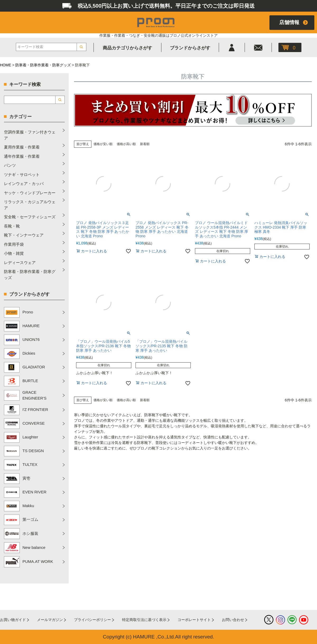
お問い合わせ (233, 620)
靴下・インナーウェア (24, 235)
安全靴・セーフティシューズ (30, 217)
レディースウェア (20, 263)
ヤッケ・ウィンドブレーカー (30, 193)
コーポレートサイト (194, 620)
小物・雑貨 (14, 253)
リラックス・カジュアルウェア (30, 205)
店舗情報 (289, 22)
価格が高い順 (126, 144)
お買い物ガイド (13, 620)
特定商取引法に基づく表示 (144, 620)
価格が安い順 (103, 144)
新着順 (145, 144)
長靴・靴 (12, 226)
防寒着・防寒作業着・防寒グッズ (43, 65)
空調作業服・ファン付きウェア (30, 135)
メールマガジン (50, 620)
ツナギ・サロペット (22, 175)
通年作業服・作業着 (22, 156)
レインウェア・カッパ (24, 184)
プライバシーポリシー (92, 620)
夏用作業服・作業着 (22, 147)
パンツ (10, 165)
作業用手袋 (14, 244)
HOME (6, 65)
